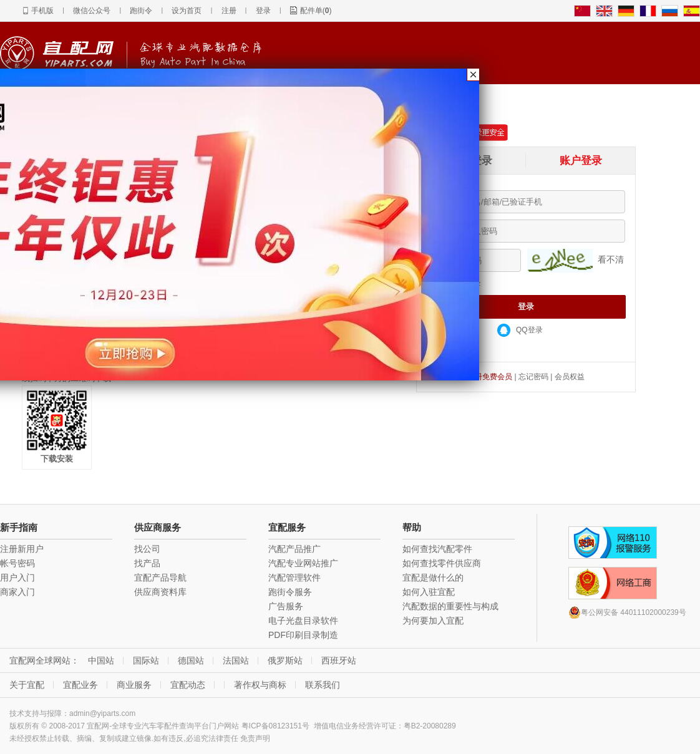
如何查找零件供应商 (442, 563)
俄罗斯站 (285, 660)
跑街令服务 (290, 592)
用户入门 (17, 578)
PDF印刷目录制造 (303, 635)
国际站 (146, 660)
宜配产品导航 (160, 578)
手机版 (42, 11)
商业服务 (134, 685)
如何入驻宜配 (429, 592)
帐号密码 (17, 563)
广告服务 (286, 606)
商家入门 (17, 592)
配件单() (316, 11)
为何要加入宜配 (433, 621)
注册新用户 (22, 549)
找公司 (147, 549)
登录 (263, 11)
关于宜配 (27, 685)
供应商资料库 (160, 592)
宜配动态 (188, 685)
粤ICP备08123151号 (275, 726)
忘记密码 (533, 377)
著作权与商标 (260, 685)
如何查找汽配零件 (437, 549)
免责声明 (255, 738)
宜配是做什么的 (433, 578)
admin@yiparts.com (102, 713)
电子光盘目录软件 (303, 621)
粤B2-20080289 (430, 726)
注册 (229, 11)
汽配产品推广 (294, 549)
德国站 (191, 660)
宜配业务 (80, 685)
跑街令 (141, 11)
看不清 (611, 259)
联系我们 (323, 685)
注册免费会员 (490, 377)
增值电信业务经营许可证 (355, 726)
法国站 (236, 660)
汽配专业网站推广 (303, 563)
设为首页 (187, 11)
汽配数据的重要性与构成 (450, 606)
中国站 (101, 660)
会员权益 (570, 377)
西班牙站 (339, 660)
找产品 (147, 563)
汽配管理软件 (294, 578)
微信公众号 (92, 11)
